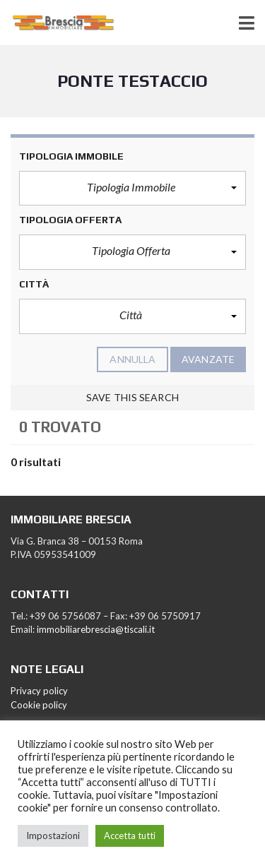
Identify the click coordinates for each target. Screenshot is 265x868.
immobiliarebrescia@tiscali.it (96, 629)
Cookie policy (39, 705)
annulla (132, 359)
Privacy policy (39, 691)
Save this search (132, 397)
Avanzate (208, 359)
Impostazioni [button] (53, 836)
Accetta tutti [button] (130, 836)
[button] (132, 189)
